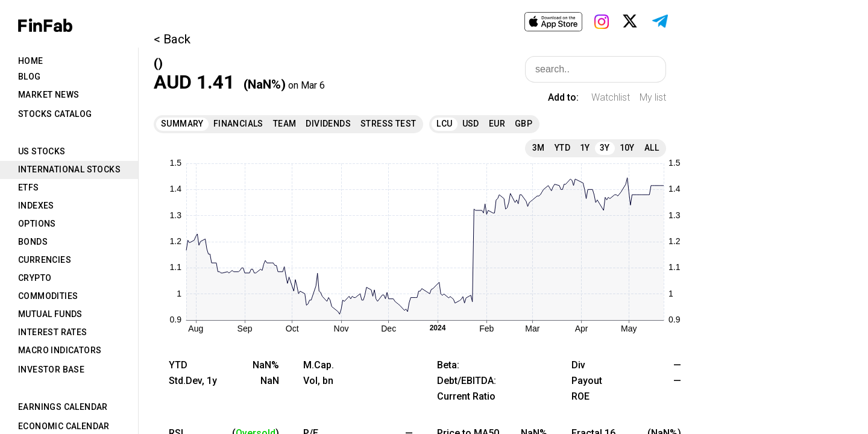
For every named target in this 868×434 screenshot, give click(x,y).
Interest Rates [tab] (53, 332)
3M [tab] (539, 148)
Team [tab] (285, 124)
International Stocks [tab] (69, 169)
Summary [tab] (182, 124)
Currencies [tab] (45, 260)
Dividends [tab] (328, 124)
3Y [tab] (605, 148)
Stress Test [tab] (388, 124)
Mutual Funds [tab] (50, 314)
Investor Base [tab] (51, 370)
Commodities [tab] (48, 296)
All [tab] (652, 148)
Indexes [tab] (36, 206)
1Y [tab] (585, 148)
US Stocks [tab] (42, 151)
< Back (172, 39)
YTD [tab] (562, 148)
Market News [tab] (49, 95)
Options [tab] (37, 224)
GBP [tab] (524, 124)
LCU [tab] (444, 124)
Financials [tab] (238, 124)
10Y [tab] (627, 148)
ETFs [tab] (29, 187)
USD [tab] (471, 124)
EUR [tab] (497, 124)
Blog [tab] (30, 77)
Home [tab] (31, 61)
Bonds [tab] (33, 242)
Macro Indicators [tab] (60, 350)
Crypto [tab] (35, 278)
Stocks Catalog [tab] (55, 114)
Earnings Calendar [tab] (63, 407)
